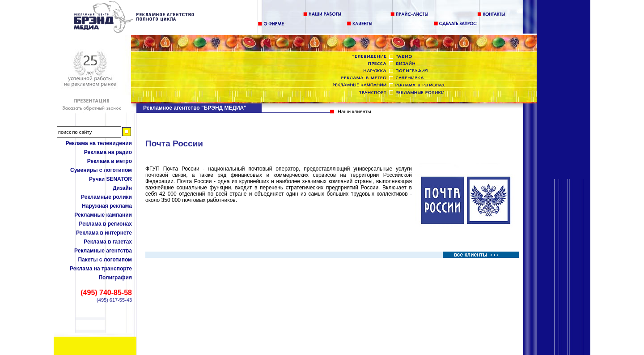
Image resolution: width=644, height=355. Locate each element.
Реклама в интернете (104, 233)
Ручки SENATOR (110, 179)
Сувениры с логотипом (101, 170)
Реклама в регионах (105, 224)
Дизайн (122, 188)
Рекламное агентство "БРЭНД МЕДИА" (195, 108)
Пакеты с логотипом (105, 260)
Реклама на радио (108, 152)
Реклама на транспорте (101, 269)
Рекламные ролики (106, 197)
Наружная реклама (107, 206)
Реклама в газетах (108, 242)
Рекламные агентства (103, 251)
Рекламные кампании (103, 215)
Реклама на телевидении (99, 143)
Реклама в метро (110, 161)
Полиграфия (115, 278)
